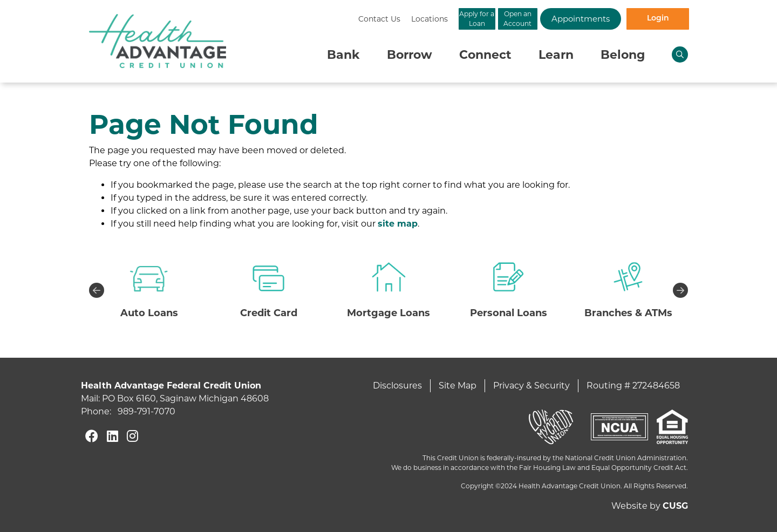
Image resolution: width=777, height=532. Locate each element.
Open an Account (475, 19)
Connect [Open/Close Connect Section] (485, 55)
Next (680, 290)
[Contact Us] (269, 19)
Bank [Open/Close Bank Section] (343, 55)
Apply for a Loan (389, 19)
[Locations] (319, 19)
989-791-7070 (146, 411)
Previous (97, 290)
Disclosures (397, 386)
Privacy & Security (531, 386)
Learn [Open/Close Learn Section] (556, 55)
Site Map (458, 386)
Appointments (561, 19)
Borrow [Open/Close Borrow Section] (410, 55)
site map (398, 224)
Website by (650, 506)
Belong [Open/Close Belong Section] (623, 55)
